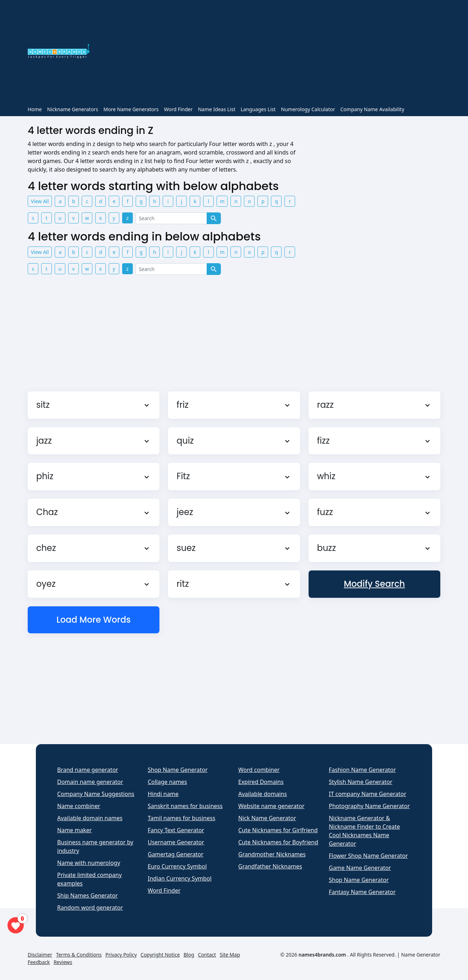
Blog (189, 955)
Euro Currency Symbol (177, 866)
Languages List (258, 109)
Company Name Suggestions (96, 794)
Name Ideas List (216, 109)
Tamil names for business (181, 818)
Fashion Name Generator (362, 770)
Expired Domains (261, 782)
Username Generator (176, 842)
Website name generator (271, 806)
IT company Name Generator (368, 794)
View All (40, 201)
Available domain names (90, 818)
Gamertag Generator (176, 854)
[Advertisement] (269, 53)
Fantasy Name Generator (362, 892)
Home (35, 109)
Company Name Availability (372, 109)
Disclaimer (40, 955)
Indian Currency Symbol (180, 878)
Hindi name (163, 794)
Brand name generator (88, 770)
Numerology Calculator (308, 109)
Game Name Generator (360, 868)
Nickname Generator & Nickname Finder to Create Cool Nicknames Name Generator (364, 831)
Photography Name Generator (369, 806)
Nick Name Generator (267, 818)
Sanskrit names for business (185, 806)
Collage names (167, 782)
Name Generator (421, 955)
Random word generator (90, 908)
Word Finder (178, 109)
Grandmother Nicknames (272, 854)
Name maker (74, 830)
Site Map (230, 955)
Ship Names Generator (88, 895)
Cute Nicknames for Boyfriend (278, 842)
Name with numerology (89, 863)
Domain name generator (90, 782)
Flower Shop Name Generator (368, 856)
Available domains (263, 794)
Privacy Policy (121, 955)
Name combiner (79, 806)
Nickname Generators (73, 109)
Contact (207, 955)
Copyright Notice (160, 955)
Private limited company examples (89, 879)
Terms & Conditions (79, 955)
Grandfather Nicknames (270, 866)
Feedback (39, 962)
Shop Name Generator (178, 770)
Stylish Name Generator (361, 782)
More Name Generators (131, 109)
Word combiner (259, 770)
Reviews (63, 962)
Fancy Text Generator (176, 830)
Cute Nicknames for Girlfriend (278, 830)
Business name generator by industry (95, 846)
